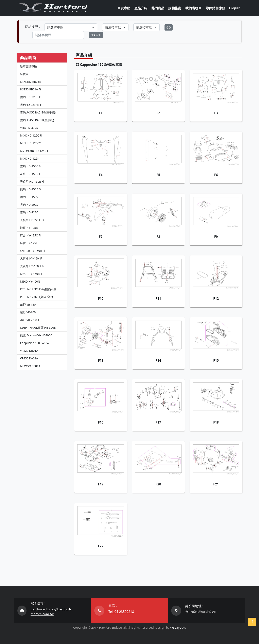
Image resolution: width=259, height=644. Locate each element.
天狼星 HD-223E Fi (32, 220)
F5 (158, 175)
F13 (101, 360)
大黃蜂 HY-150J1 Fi (32, 266)
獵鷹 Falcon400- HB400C (36, 335)
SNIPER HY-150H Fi (32, 251)
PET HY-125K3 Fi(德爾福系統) (39, 289)
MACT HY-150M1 (31, 274)
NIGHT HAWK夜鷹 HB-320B (38, 328)
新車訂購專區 (29, 66)
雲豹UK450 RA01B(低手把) (37, 120)
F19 (101, 484)
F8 (158, 237)
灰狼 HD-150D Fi (31, 174)
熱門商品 (158, 8)
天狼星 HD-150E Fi (32, 182)
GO (168, 27)
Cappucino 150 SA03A (34, 343)
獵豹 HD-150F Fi (30, 189)
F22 (101, 546)
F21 (216, 484)
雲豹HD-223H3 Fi (31, 105)
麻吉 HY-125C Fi (30, 235)
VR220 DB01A (29, 351)
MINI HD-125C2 (30, 143)
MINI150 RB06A (30, 82)
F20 (158, 484)
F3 (216, 113)
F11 (158, 299)
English (235, 8)
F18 (216, 422)
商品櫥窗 (28, 58)
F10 (101, 299)
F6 (216, 175)
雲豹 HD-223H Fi (31, 97)
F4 (101, 175)
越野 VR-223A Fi (30, 320)
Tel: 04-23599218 (121, 612)
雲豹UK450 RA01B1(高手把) (38, 112)
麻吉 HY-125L (29, 243)
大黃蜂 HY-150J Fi (31, 258)
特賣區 (24, 74)
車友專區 (124, 8)
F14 (158, 360)
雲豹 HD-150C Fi (31, 166)
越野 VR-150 (28, 305)
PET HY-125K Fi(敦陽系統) (36, 297)
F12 (216, 299)
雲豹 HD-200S (29, 205)
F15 (216, 360)
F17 (158, 422)
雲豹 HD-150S (29, 197)
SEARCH (96, 35)
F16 (101, 422)
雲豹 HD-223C (29, 212)
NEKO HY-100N (30, 281)
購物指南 (175, 8)
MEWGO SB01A (30, 366)
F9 (216, 237)
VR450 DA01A (29, 358)
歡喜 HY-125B (29, 228)
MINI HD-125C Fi (31, 135)
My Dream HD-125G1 (34, 151)
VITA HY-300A (29, 128)
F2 (158, 113)
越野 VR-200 (28, 312)
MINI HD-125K (30, 158)
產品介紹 (141, 8)
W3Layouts (178, 627)
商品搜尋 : (32, 26)
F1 (101, 113)
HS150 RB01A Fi (30, 89)
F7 (101, 237)
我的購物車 (193, 8)
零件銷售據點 (215, 8)
